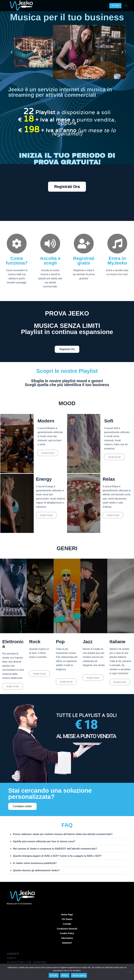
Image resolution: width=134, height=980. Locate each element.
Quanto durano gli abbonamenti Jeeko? (36, 870)
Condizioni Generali (67, 929)
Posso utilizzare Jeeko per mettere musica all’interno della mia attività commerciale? (63, 834)
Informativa (67, 938)
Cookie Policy (67, 933)
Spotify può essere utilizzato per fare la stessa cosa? (44, 841)
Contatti (67, 924)
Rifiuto (65, 975)
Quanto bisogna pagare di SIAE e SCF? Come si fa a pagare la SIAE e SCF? (57, 856)
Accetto (54, 975)
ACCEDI (115, 5)
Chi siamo (67, 919)
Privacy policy (79, 975)
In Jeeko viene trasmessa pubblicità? (35, 863)
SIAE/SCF (67, 943)
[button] (12, 52)
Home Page (67, 915)
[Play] (17, 444)
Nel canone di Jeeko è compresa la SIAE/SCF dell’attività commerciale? (55, 849)
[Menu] (126, 6)
